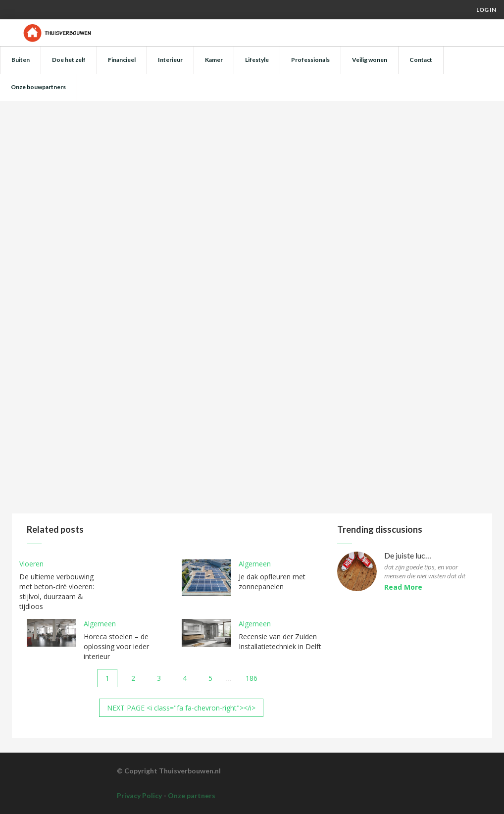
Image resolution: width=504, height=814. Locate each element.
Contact (421, 60)
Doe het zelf (69, 60)
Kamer (214, 60)
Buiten (21, 60)
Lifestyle (257, 60)
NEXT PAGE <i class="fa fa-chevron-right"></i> (181, 708)
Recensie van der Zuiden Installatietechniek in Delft (280, 641)
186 (252, 678)
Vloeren (31, 564)
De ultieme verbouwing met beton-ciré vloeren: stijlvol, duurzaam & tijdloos (57, 591)
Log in (486, 10)
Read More (403, 587)
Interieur (170, 60)
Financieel (122, 60)
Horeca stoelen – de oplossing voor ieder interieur (116, 646)
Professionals (310, 60)
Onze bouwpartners (38, 87)
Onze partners (192, 795)
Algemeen (255, 564)
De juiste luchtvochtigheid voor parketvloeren (408, 556)
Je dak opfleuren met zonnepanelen (272, 582)
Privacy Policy (139, 795)
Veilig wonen (370, 60)
